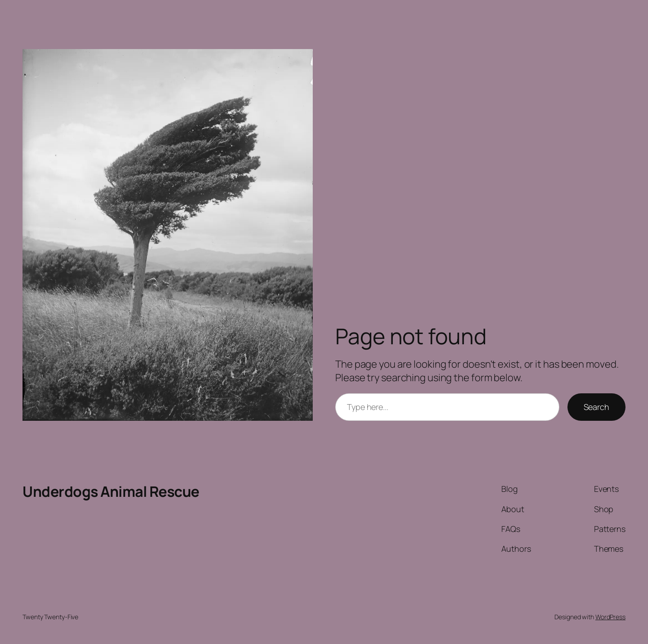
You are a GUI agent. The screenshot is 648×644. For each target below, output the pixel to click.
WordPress (610, 617)
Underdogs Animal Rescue (111, 491)
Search (596, 407)
